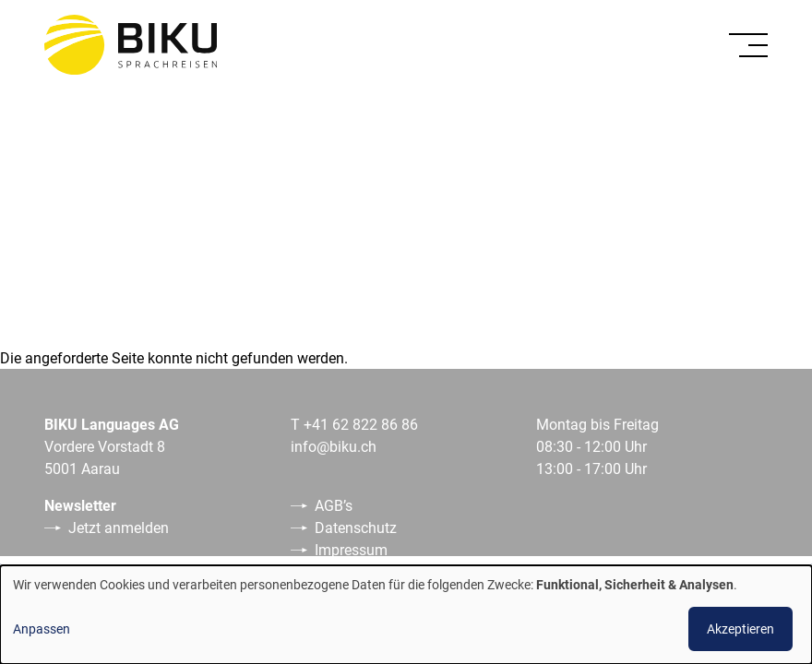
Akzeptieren (740, 628)
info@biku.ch (334, 446)
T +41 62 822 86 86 (354, 424)
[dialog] (406, 615)
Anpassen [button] (42, 628)
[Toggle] (748, 45)
